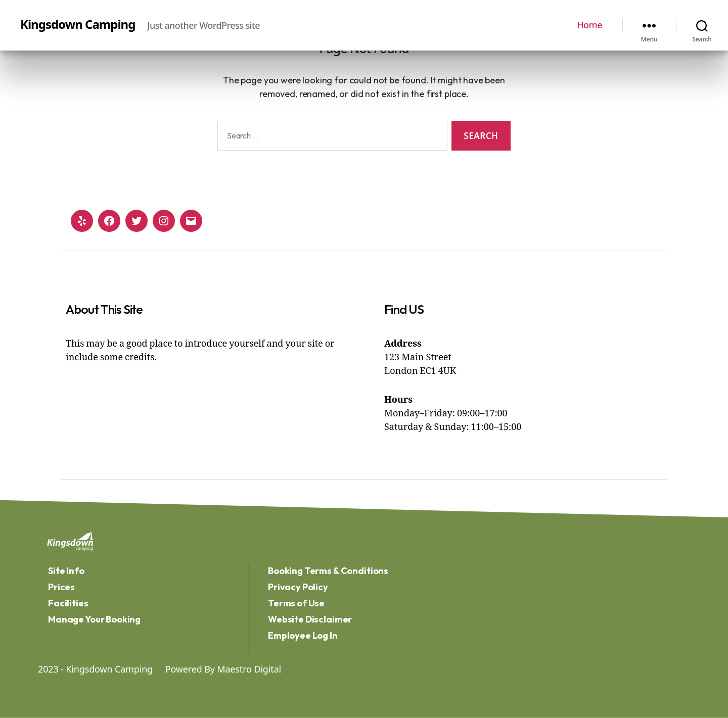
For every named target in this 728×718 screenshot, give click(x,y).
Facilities (68, 603)
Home (589, 25)
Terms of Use (296, 603)
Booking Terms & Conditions (328, 571)
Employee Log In (303, 635)
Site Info (66, 571)
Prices (61, 587)
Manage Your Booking (94, 619)
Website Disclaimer (310, 619)
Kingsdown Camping (78, 24)
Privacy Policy (298, 587)
